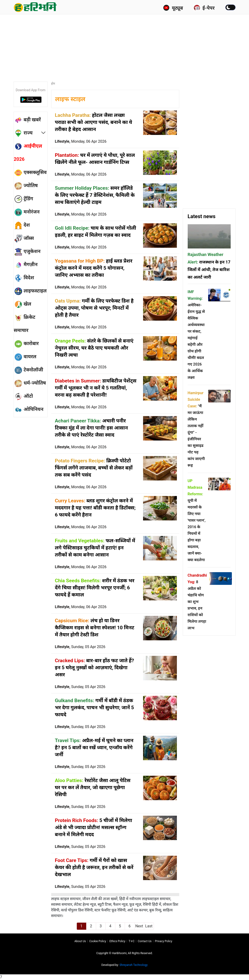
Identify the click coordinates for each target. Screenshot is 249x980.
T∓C (131, 941)
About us (80, 941)
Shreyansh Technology (134, 965)
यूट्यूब (173, 8)
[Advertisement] (128, 46)
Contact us (145, 941)
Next (139, 926)
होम (53, 84)
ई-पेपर (204, 8)
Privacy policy (163, 941)
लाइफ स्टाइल (70, 99)
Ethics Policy (117, 941)
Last (149, 926)
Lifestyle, (81, 141)
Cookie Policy (98, 941)
